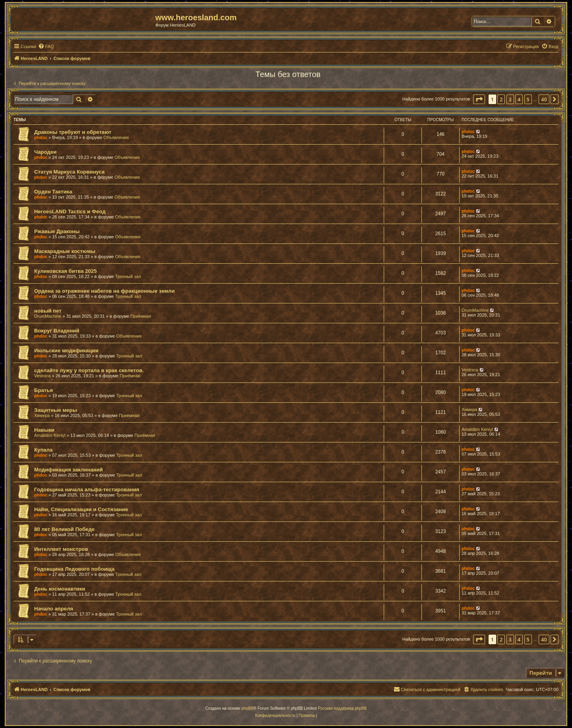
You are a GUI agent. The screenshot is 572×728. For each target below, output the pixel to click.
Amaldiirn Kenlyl (50, 435)
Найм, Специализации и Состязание (81, 509)
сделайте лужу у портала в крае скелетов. (89, 370)
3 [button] (510, 99)
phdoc (41, 137)
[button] (479, 99)
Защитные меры (56, 410)
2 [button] (501, 99)
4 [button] (519, 99)
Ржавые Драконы (57, 231)
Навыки (44, 430)
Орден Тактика (53, 192)
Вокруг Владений (57, 331)
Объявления (116, 137)
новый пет (48, 311)
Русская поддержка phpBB (342, 708)
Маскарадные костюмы (65, 251)
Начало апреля (54, 609)
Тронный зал (128, 276)
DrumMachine (48, 316)
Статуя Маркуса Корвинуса (69, 172)
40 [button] (544, 99)
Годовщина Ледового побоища (74, 569)
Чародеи (45, 152)
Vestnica (43, 376)
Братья (43, 390)
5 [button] (528, 99)
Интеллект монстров (61, 549)
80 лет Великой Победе (64, 529)
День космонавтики (60, 589)
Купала (43, 450)
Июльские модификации (66, 350)
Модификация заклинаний (69, 470)
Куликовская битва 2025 (66, 271)
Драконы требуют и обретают (73, 132)
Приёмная (141, 316)
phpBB (247, 708)
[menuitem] (46, 46)
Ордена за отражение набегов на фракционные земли (104, 291)
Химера (42, 415)
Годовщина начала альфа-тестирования (87, 490)
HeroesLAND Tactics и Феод (70, 211)
